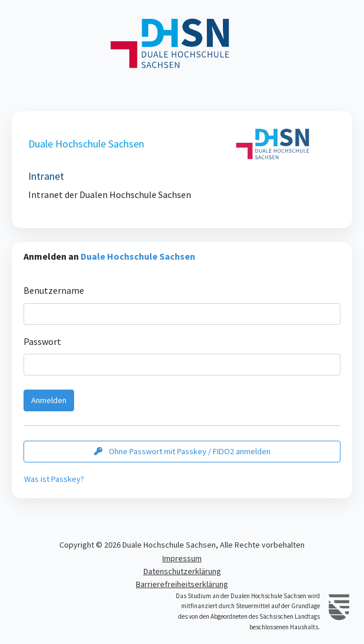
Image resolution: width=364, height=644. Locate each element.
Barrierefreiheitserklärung (182, 584)
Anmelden (49, 400)
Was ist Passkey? (54, 479)
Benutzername (54, 290)
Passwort (42, 341)
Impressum (182, 558)
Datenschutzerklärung (182, 571)
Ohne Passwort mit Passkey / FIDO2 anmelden (182, 451)
